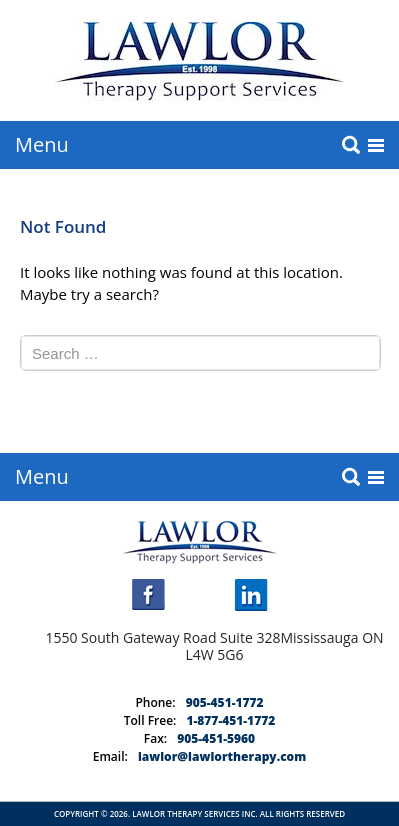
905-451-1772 (225, 702)
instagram (200, 594)
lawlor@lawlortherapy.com (222, 756)
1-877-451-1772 (230, 720)
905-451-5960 (216, 738)
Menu (42, 145)
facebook (148, 594)
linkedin (251, 595)
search (351, 144)
